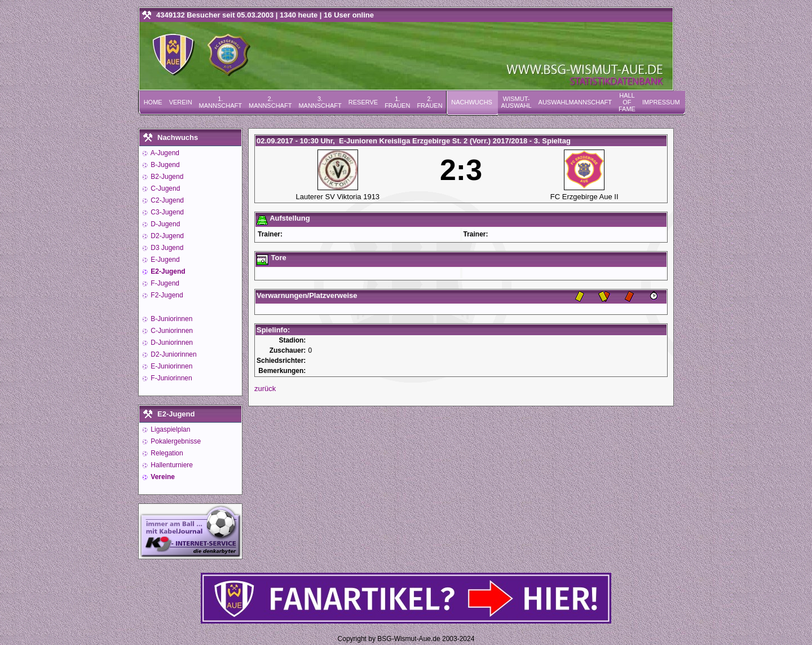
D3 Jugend (166, 248)
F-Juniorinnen (171, 378)
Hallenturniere (171, 465)
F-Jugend (164, 283)
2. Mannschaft (270, 102)
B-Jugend (164, 165)
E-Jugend (164, 260)
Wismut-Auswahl (517, 102)
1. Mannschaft (220, 102)
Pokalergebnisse (175, 441)
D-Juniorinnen (171, 343)
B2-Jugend (166, 177)
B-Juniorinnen (171, 319)
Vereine (162, 477)
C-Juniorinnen (171, 331)
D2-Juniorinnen (173, 354)
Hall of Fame (627, 102)
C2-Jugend (166, 200)
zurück (265, 389)
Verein (181, 102)
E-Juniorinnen (171, 366)
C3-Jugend (166, 212)
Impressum (661, 102)
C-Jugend (164, 188)
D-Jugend (164, 224)
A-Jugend (164, 153)
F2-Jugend (166, 295)
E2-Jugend (167, 271)
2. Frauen (429, 102)
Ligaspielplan (169, 429)
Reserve (363, 102)
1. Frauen (397, 102)
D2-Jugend (166, 236)
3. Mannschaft (320, 102)
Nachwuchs (472, 102)
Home (153, 102)
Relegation (166, 453)
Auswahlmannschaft (575, 102)
